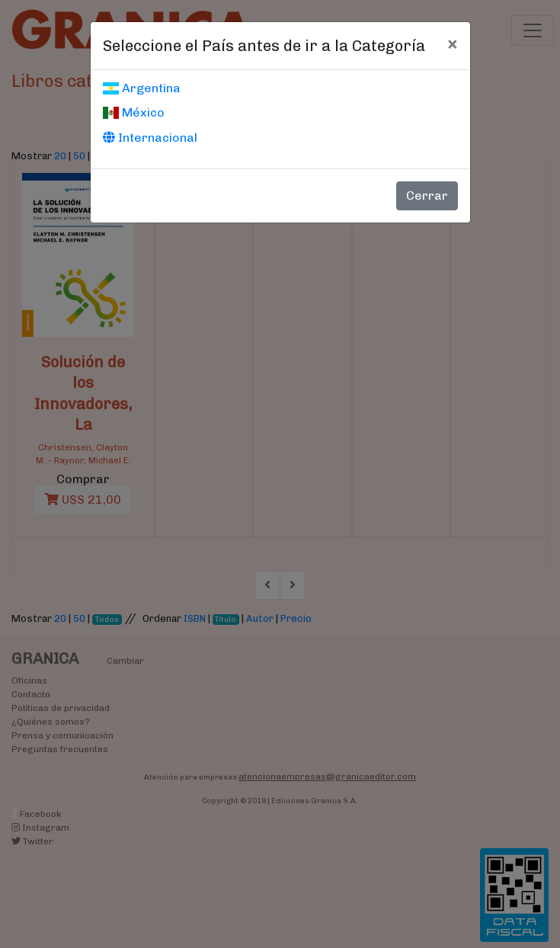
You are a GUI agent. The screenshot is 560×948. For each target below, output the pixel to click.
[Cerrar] (452, 43)
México (134, 112)
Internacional (150, 138)
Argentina (142, 88)
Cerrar (427, 195)
